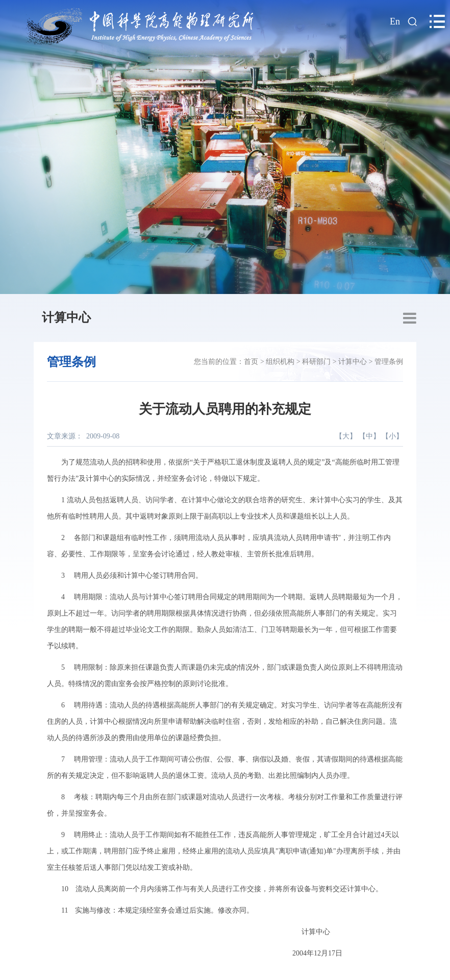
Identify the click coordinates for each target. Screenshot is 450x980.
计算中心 (66, 317)
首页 (251, 362)
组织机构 (280, 362)
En (395, 21)
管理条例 (389, 362)
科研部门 (316, 362)
